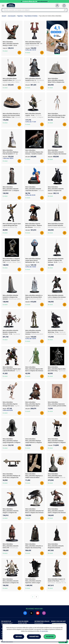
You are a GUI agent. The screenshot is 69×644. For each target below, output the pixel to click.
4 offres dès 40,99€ (8, 410)
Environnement (39, 623)
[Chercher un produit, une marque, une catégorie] (34, 10)
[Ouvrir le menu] (3, 6)
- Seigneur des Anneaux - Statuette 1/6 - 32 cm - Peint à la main (57, 583)
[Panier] (64, 6)
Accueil (4, 16)
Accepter (50, 637)
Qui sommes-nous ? (7, 623)
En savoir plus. (44, 631)
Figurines (20, 16)
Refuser (19, 637)
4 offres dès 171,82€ (31, 122)
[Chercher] (65, 10)
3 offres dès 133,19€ (31, 50)
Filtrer (63, 642)
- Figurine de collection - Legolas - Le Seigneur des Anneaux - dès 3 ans (34, 117)
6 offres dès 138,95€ (31, 339)
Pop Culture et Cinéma (31, 16)
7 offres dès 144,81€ (8, 158)
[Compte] (57, 6)
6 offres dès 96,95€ (30, 195)
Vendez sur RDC (23, 623)
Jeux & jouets (12, 16)
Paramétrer (34, 637)
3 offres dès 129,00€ (31, 267)
